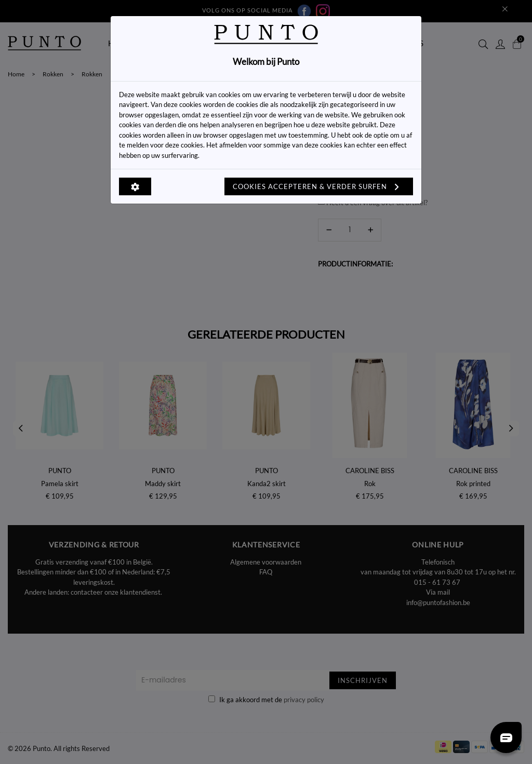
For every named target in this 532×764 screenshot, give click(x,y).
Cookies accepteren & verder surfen (319, 186)
